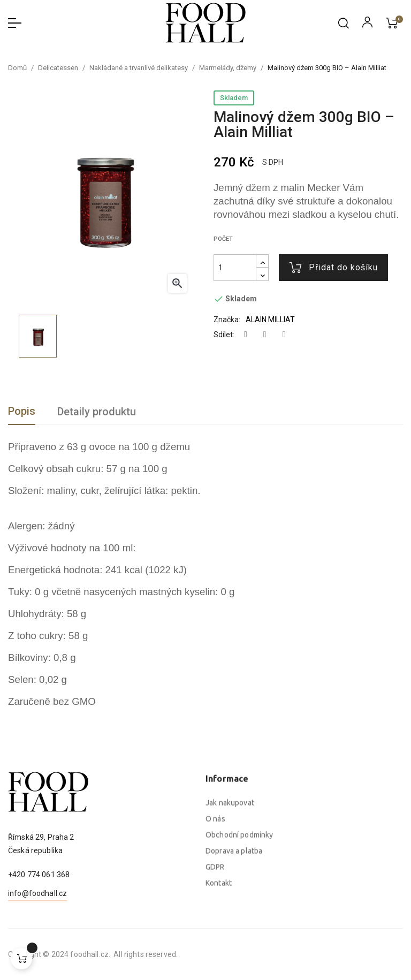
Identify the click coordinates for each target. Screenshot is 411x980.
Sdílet (246, 335)
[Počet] (235, 268)
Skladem (234, 98)
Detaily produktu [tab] (97, 412)
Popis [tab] (22, 411)
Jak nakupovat (230, 910)
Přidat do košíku (334, 268)
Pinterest (284, 335)
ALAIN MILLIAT (270, 320)
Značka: (227, 320)
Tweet (265, 335)
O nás (215, 926)
